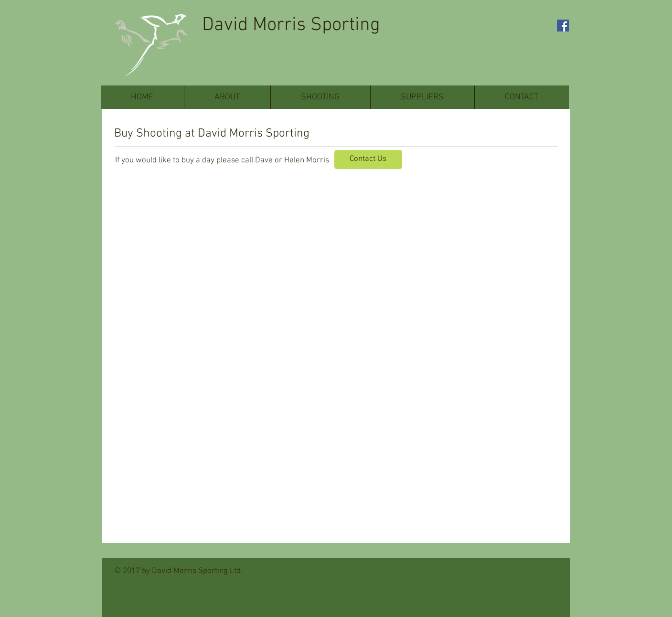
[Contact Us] (368, 160)
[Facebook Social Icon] (563, 26)
